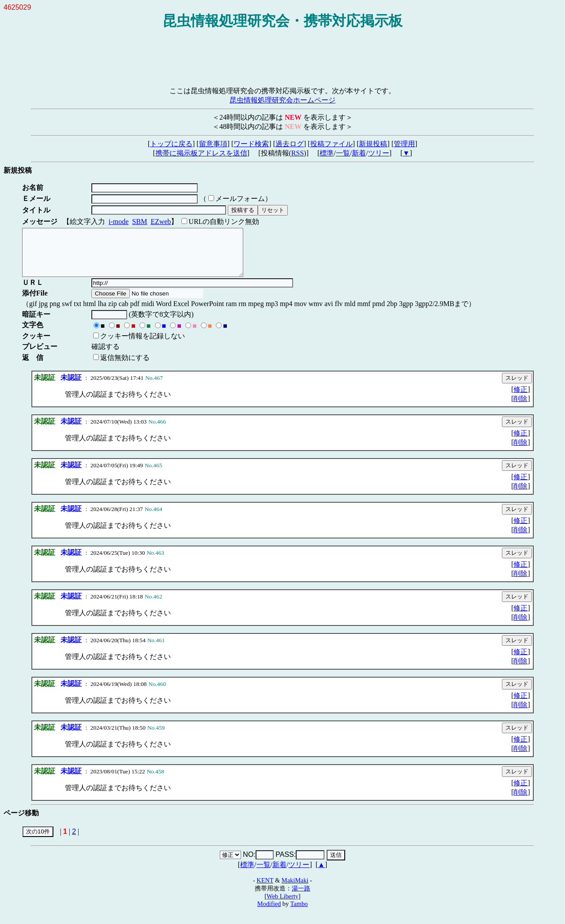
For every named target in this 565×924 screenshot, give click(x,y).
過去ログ (290, 144)
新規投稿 (373, 144)
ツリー (379, 153)
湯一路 (301, 897)
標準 (327, 153)
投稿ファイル (331, 144)
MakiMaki (295, 890)
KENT (265, 890)
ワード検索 (251, 144)
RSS (298, 153)
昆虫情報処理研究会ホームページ (282, 100)
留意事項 (213, 144)
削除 (520, 408)
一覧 (343, 153)
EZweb (161, 222)
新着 (359, 153)
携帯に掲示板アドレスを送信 (201, 153)
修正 (520, 399)
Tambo (299, 913)
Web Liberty (282, 905)
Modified (269, 913)
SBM (139, 222)
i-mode (119, 222)
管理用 (404, 144)
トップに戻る (171, 144)
